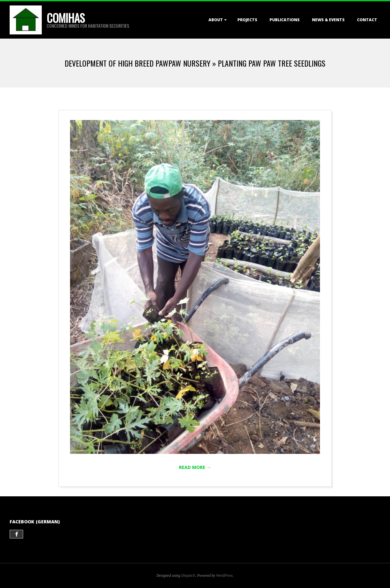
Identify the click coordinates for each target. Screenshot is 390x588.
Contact (367, 20)
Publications (285, 20)
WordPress (224, 575)
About (216, 20)
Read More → (195, 467)
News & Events (328, 20)
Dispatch (188, 575)
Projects (247, 20)
